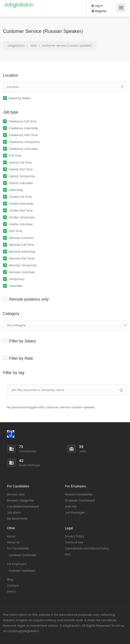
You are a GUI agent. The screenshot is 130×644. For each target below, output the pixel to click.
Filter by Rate (21, 358)
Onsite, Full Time (20, 197)
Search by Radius (20, 98)
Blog (10, 579)
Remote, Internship (22, 252)
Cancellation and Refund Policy (87, 548)
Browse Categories (20, 500)
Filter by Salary (22, 341)
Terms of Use (74, 542)
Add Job (71, 506)
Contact (13, 586)
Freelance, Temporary (24, 142)
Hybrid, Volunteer (21, 183)
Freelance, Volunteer (23, 149)
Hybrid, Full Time (20, 163)
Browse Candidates (79, 494)
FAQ (68, 554)
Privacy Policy (75, 536)
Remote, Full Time (21, 245)
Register (99, 11)
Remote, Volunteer (22, 272)
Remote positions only (29, 299)
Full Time (15, 156)
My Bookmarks (17, 519)
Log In (97, 6)
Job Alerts (14, 513)
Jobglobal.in (19, 5)
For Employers (17, 564)
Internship (16, 190)
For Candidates (18, 548)
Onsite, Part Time (21, 210)
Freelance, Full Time (23, 121)
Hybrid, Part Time (21, 169)
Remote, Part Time (22, 258)
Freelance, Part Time (23, 135)
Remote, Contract (21, 238)
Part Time (16, 231)
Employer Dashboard (80, 500)
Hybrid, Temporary (22, 176)
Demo (11, 592)
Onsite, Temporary (22, 217)
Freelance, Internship (24, 128)
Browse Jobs (16, 494)
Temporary (17, 279)
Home (11, 536)
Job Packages (75, 513)
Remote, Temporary (23, 265)
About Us (13, 542)
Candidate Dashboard (23, 506)
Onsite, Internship (21, 204)
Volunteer (16, 286)
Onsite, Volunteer (21, 224)
